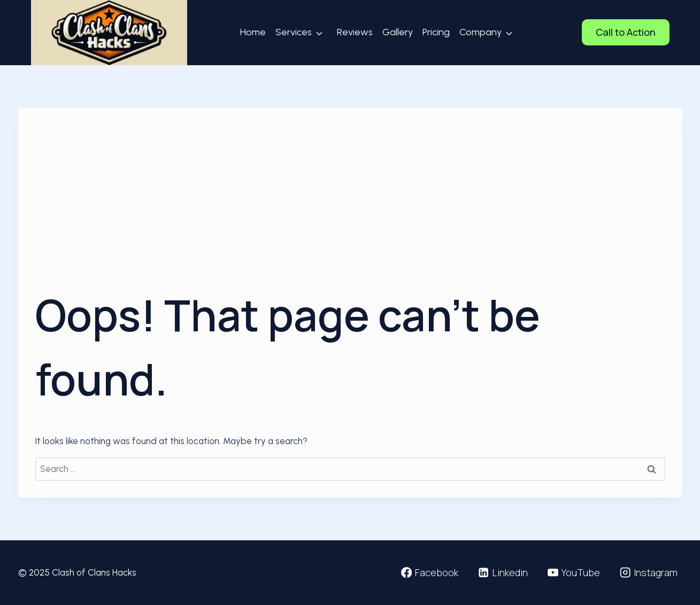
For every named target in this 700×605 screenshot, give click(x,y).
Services (294, 32)
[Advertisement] (350, 205)
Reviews (355, 32)
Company (480, 32)
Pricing (436, 32)
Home (253, 32)
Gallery (398, 32)
